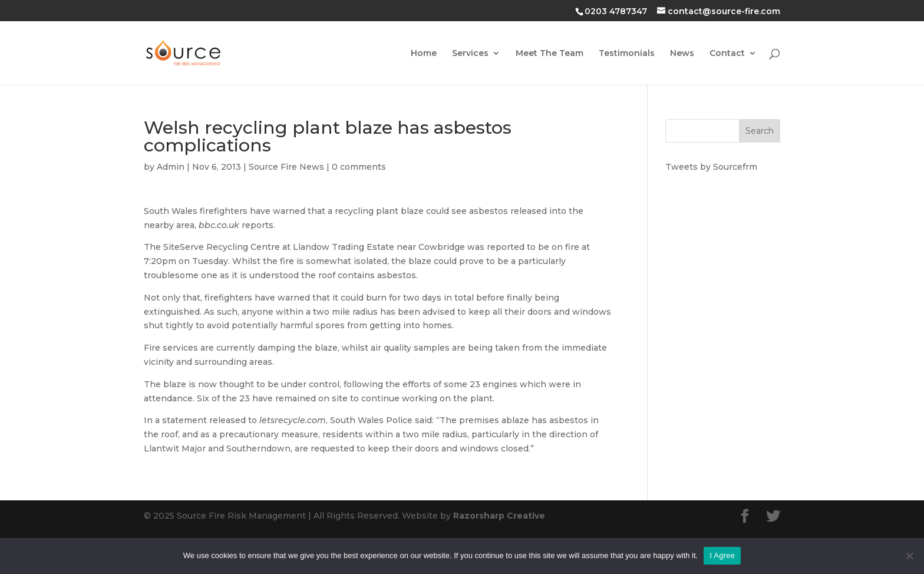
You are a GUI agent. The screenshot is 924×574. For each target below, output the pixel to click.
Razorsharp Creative (499, 516)
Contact (727, 54)
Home (424, 54)
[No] (909, 556)
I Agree (722, 555)
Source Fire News (286, 167)
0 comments (359, 167)
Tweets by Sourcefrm (711, 167)
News (682, 54)
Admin (171, 167)
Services (470, 54)
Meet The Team (550, 54)
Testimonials (627, 54)
